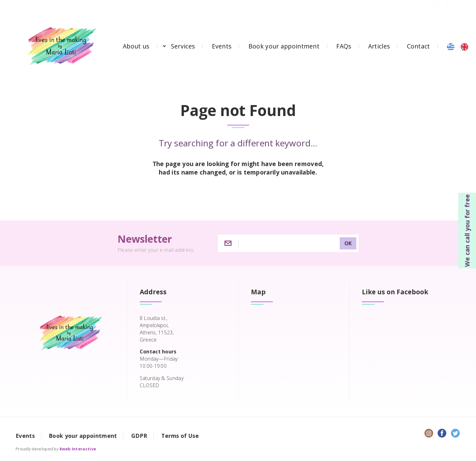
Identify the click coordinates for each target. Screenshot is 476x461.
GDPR (139, 436)
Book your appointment (284, 46)
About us (136, 46)
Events (222, 46)
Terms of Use (180, 436)
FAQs (344, 46)
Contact (418, 46)
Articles (379, 46)
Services (183, 46)
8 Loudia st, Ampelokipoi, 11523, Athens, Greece (187, 10)
